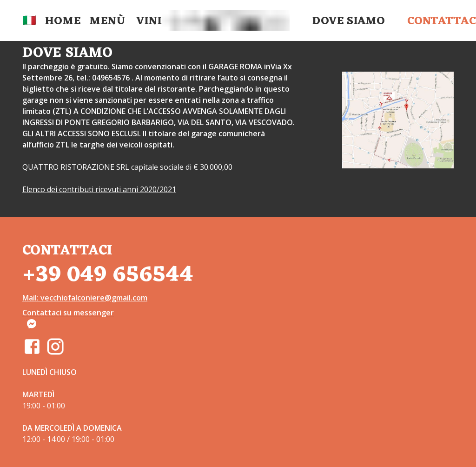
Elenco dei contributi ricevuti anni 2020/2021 (99, 189)
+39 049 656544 (108, 275)
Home (63, 21)
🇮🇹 (29, 21)
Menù (107, 21)
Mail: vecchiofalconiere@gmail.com (85, 298)
